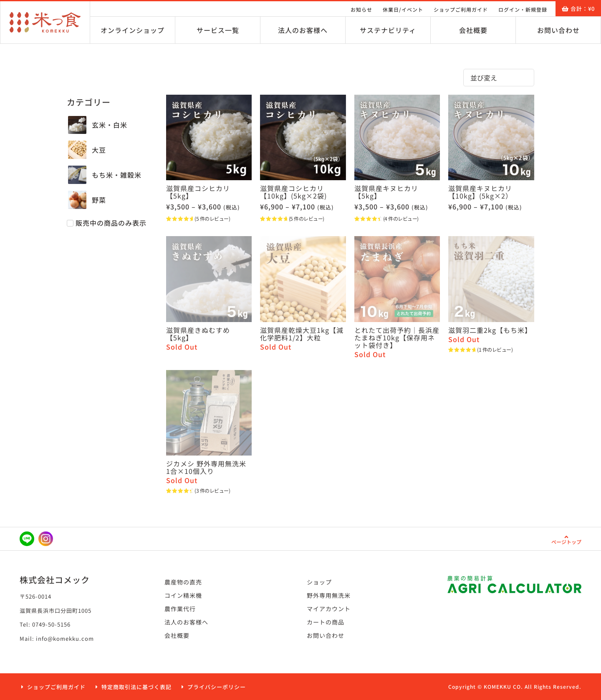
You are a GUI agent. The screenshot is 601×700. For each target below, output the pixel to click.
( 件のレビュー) (212, 218)
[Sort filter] (499, 78)
